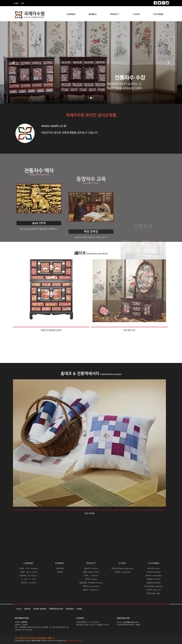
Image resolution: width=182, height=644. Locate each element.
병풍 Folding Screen (91, 572)
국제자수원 (60, 569)
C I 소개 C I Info (29, 579)
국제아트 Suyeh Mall (122, 572)
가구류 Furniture (91, 576)
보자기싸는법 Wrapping (154, 586)
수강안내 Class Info (154, 590)
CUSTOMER (158, 14)
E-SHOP (136, 14)
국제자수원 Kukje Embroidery (122, 569)
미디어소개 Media (154, 572)
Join (22, 3)
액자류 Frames (91, 579)
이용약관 (27, 609)
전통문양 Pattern (154, 579)
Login (16, 3)
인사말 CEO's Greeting (28, 569)
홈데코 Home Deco (91, 590)
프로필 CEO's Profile (28, 572)
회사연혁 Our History (29, 576)
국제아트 (60, 572)
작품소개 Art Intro (91, 569)
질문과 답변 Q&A (154, 593)
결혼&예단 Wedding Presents (91, 583)
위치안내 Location (28, 583)
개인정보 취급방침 (40, 609)
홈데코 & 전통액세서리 (91, 374)
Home (19, 609)
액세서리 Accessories (91, 586)
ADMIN (79, 609)
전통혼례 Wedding (154, 583)
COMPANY (71, 14)
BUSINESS (93, 14)
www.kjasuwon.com (74, 641)
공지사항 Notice (154, 569)
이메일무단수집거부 (56, 609)
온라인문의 (70, 609)
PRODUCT (114, 14)
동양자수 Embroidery (154, 576)
